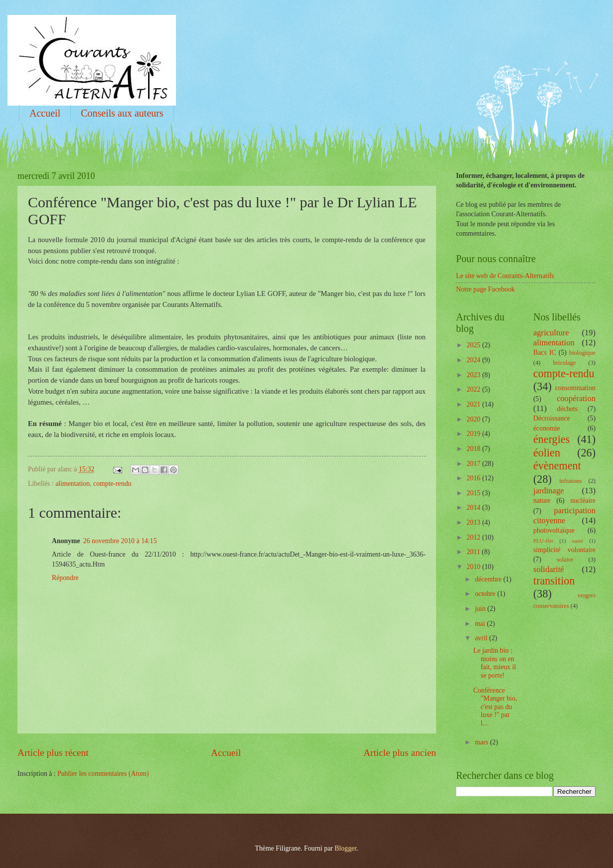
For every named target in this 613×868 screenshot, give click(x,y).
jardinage (549, 491)
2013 (474, 522)
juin (481, 609)
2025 (474, 345)
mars (482, 742)
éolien (547, 453)
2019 (474, 434)
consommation (575, 388)
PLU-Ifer (543, 541)
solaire (565, 560)
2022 (474, 389)
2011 (474, 552)
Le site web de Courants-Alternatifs (505, 276)
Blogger (345, 848)
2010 (474, 567)
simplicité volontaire (564, 550)
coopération (576, 398)
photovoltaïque (554, 530)
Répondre (65, 578)
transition (554, 581)
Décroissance (552, 418)
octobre (486, 594)
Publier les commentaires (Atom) (103, 774)
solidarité (549, 569)
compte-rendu (112, 484)
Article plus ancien (400, 753)
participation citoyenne (564, 515)
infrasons (570, 481)
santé (577, 541)
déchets (567, 409)
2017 (474, 464)
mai (481, 624)
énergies (551, 439)
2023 (474, 375)
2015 (474, 493)
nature (542, 501)
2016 (474, 478)
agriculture (551, 333)
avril (482, 638)
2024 (474, 360)
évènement (557, 466)
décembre (489, 579)
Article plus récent (53, 753)
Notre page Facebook (485, 289)
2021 (474, 404)
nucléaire (583, 501)
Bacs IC (545, 353)
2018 (474, 449)
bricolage (564, 363)
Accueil (45, 113)
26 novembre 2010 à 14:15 (120, 541)
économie (547, 428)
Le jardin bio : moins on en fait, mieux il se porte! (494, 663)
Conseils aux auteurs (122, 113)
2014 (474, 507)
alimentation (73, 484)
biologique (582, 353)
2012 (474, 537)
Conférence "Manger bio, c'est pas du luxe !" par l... (495, 707)
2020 (474, 419)
